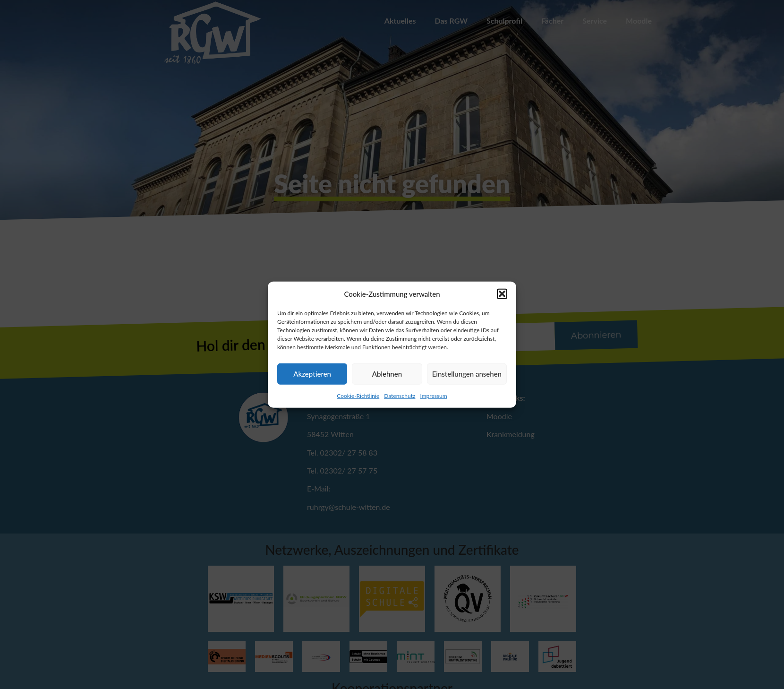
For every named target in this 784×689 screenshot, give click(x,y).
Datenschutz (400, 395)
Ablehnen (387, 374)
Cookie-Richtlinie (358, 395)
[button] (502, 294)
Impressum (433, 395)
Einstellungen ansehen (467, 374)
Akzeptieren (312, 374)
